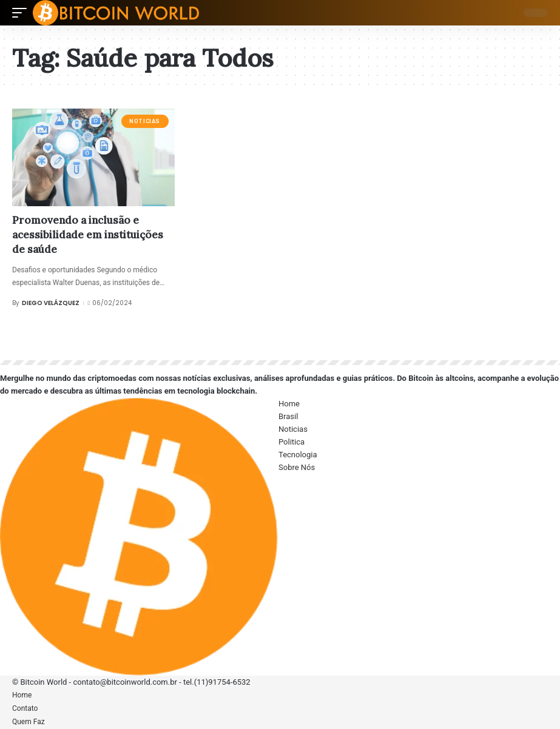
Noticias (145, 121)
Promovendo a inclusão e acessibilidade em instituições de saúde (88, 235)
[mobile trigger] (22, 13)
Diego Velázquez (51, 303)
